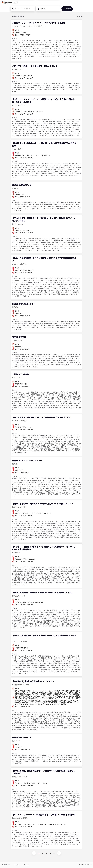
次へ (59, 853)
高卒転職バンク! (11, 3)
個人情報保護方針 (6, 865)
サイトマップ (26, 865)
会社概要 (16, 865)
